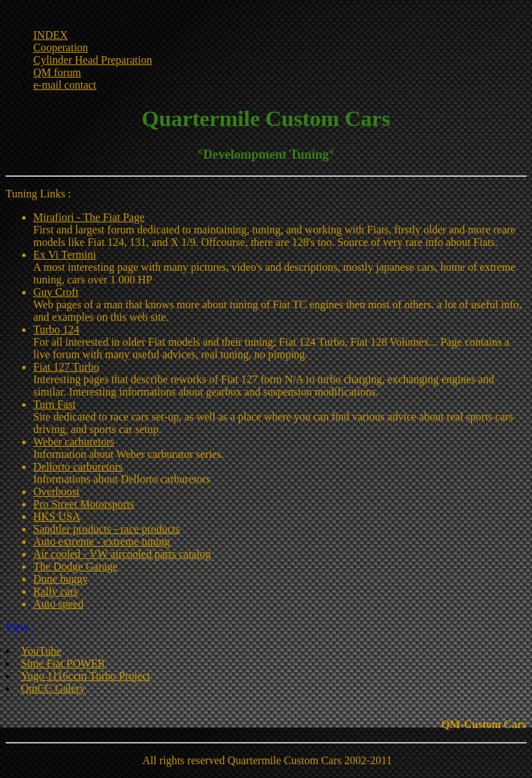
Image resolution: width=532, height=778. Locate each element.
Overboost (56, 492)
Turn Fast (54, 404)
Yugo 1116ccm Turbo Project (86, 676)
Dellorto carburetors (78, 467)
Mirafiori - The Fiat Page (89, 217)
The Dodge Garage (76, 566)
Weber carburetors (74, 442)
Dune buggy (61, 579)
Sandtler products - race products (106, 529)
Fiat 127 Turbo (66, 367)
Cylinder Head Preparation (93, 60)
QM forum (57, 72)
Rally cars (55, 591)
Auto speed (58, 604)
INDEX (51, 35)
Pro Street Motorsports (84, 504)
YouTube (41, 651)
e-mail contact (65, 85)
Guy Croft (56, 292)
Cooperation (61, 47)
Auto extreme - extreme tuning (101, 541)
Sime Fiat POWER (63, 663)
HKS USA (57, 516)
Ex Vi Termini (65, 255)
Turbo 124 (56, 329)
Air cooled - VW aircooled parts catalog (122, 554)
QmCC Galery (53, 688)
